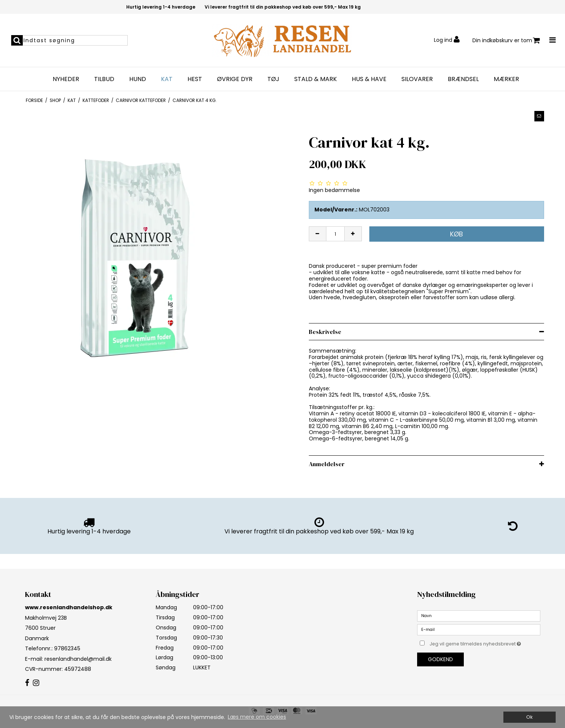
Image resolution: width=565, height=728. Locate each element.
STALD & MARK (316, 79)
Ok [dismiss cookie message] (529, 717)
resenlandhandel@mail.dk (78, 659)
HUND (138, 79)
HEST (195, 79)
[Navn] (479, 616)
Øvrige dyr (235, 79)
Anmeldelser (327, 464)
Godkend (440, 659)
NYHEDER (66, 79)
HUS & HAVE (369, 79)
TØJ (273, 79)
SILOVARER (417, 79)
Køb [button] (457, 234)
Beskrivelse (325, 332)
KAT (167, 79)
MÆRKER (506, 79)
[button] (539, 116)
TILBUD (104, 79)
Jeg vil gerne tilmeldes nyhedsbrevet (485, 642)
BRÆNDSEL (463, 79)
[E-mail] (479, 629)
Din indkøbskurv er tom (506, 41)
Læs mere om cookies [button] (257, 717)
